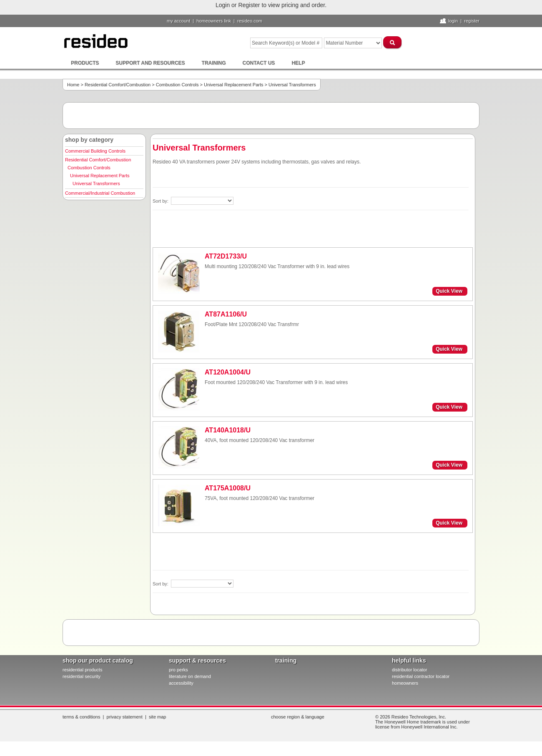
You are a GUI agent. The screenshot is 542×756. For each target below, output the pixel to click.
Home (73, 85)
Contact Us (259, 63)
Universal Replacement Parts (233, 85)
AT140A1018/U (228, 430)
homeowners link (214, 21)
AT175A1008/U (228, 488)
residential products (82, 670)
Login (453, 21)
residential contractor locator (421, 676)
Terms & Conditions (81, 717)
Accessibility (181, 683)
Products (85, 63)
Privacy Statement (125, 717)
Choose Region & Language (298, 717)
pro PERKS (178, 670)
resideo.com (250, 21)
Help (298, 63)
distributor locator (409, 670)
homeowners (405, 683)
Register (472, 21)
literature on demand (190, 676)
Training (214, 63)
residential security (82, 676)
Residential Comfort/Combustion (118, 85)
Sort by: (161, 201)
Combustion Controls (177, 85)
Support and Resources (150, 63)
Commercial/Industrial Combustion (100, 193)
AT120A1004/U (228, 372)
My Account (178, 21)
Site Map (158, 717)
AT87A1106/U (226, 314)
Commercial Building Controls (95, 151)
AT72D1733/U (226, 256)
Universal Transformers (96, 183)
